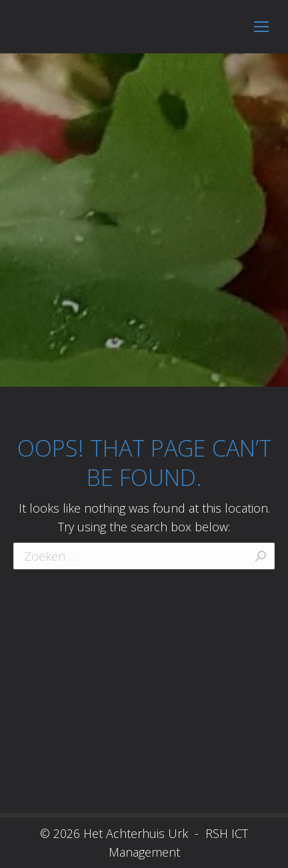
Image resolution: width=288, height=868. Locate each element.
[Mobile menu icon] (261, 27)
